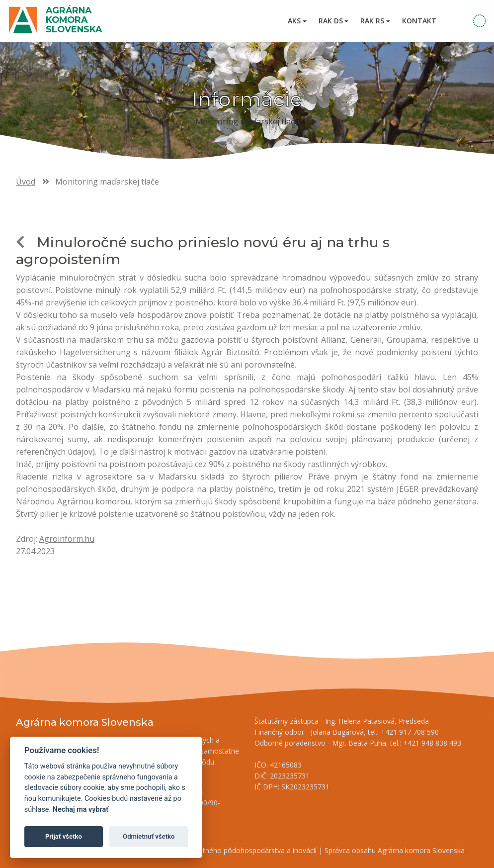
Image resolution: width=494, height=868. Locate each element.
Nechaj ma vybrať (81, 810)
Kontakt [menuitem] (419, 21)
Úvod (26, 182)
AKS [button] (294, 21)
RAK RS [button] (372, 21)
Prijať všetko (64, 836)
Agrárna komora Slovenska (74, 20)
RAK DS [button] (331, 21)
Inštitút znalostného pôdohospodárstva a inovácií (237, 850)
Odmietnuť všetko (149, 836)
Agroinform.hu (67, 539)
